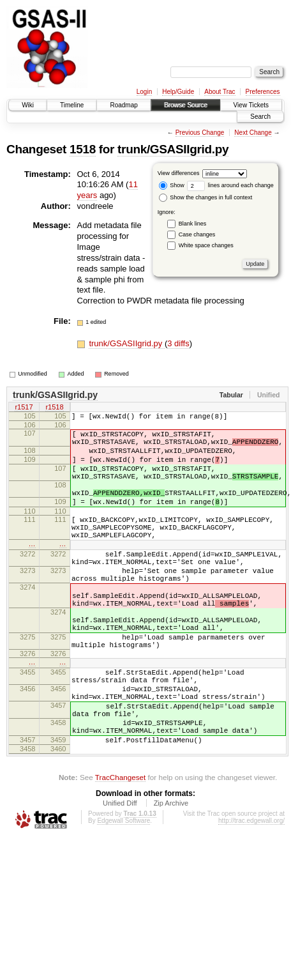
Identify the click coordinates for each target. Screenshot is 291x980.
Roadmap (123, 105)
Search (260, 117)
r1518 (54, 408)
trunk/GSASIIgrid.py (173, 149)
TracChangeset (120, 850)
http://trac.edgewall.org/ (251, 893)
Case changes (197, 234)
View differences (179, 173)
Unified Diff (120, 876)
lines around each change (230, 185)
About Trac (220, 92)
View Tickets (251, 105)
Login (144, 92)
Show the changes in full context (206, 197)
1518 (83, 149)
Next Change (253, 133)
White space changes (206, 245)
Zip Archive (171, 876)
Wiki (28, 105)
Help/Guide (178, 92)
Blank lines (193, 224)
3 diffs (178, 343)
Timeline (72, 105)
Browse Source (186, 105)
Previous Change (200, 133)
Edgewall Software (123, 893)
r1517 (24, 408)
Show (172, 185)
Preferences (263, 92)
